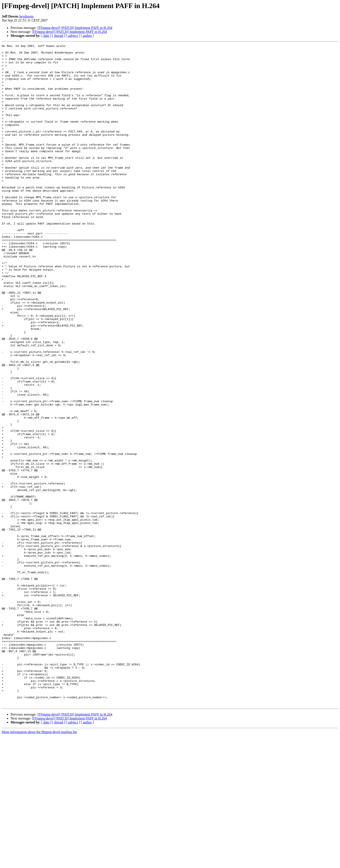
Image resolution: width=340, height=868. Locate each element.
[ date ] (46, 36)
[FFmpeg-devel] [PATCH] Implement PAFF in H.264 (75, 28)
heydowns (26, 16)
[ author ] (87, 36)
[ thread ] (59, 36)
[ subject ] (73, 36)
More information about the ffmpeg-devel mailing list (39, 864)
